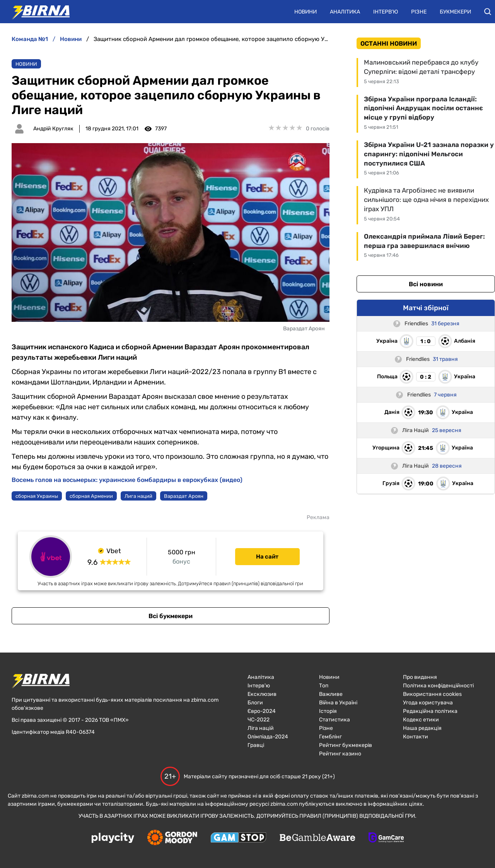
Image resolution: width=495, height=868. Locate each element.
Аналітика (345, 12)
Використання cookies (432, 694)
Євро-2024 (262, 711)
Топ (324, 686)
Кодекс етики (421, 720)
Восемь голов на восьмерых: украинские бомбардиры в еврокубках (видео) (127, 480)
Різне (419, 12)
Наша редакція (422, 728)
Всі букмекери (171, 616)
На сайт (267, 557)
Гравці (256, 745)
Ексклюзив (262, 694)
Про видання (420, 677)
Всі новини (426, 284)
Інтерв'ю (386, 12)
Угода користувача (428, 703)
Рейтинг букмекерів (346, 745)
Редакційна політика (430, 711)
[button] (488, 12)
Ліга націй (261, 728)
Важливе (331, 694)
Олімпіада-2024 (268, 737)
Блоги (255, 703)
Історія (328, 711)
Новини (306, 12)
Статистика (335, 720)
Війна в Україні (338, 703)
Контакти (416, 737)
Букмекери (455, 12)
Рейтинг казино (340, 754)
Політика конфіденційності (438, 686)
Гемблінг (330, 737)
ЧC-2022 (259, 720)
